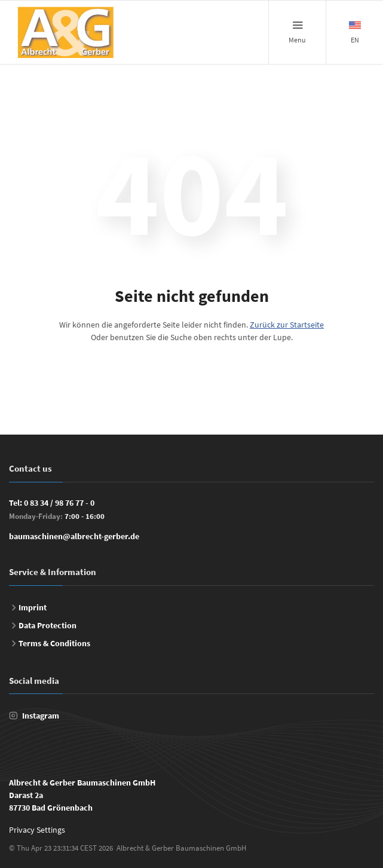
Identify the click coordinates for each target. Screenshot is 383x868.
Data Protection (48, 625)
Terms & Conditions (54, 643)
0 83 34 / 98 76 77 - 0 (59, 503)
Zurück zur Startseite (287, 325)
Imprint (33, 607)
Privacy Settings (37, 830)
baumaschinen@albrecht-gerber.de (74, 536)
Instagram (41, 716)
